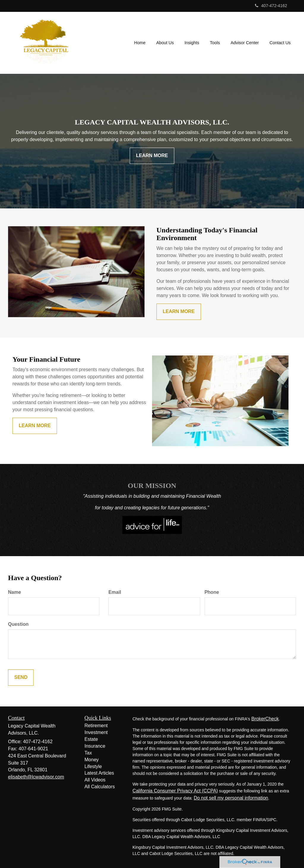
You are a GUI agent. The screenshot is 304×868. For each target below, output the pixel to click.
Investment (96, 732)
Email (115, 592)
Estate (91, 739)
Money (92, 760)
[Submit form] (21, 678)
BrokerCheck (265, 719)
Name (15, 592)
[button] (165, 43)
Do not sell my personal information (231, 798)
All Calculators (100, 787)
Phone (212, 592)
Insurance (95, 746)
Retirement (96, 726)
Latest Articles (99, 773)
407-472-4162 (271, 6)
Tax (88, 753)
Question (18, 624)
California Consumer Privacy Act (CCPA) (175, 791)
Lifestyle (93, 766)
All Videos (95, 780)
